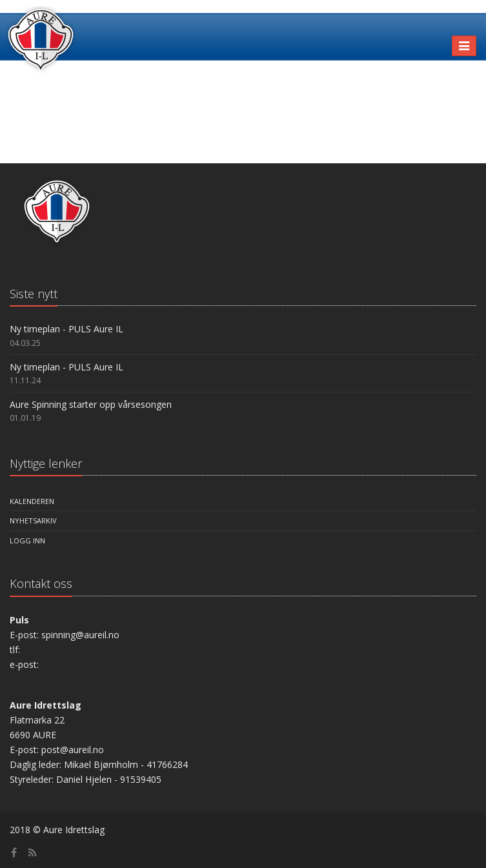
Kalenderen (32, 501)
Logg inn (27, 540)
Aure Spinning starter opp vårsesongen (91, 404)
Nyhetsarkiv (33, 520)
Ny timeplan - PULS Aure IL (66, 329)
